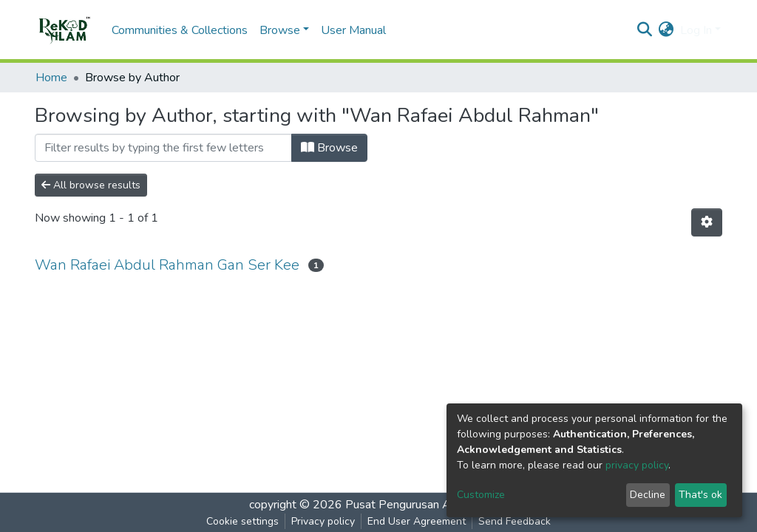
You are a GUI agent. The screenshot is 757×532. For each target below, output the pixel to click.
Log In (696, 30)
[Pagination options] (707, 222)
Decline (648, 495)
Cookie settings (242, 521)
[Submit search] (645, 30)
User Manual (353, 30)
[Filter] (163, 148)
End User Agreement (417, 521)
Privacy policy (323, 521)
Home (51, 78)
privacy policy (637, 465)
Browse (329, 148)
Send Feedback (515, 521)
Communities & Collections (180, 30)
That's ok (700, 495)
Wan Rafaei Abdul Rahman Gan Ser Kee (167, 265)
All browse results (91, 185)
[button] (666, 30)
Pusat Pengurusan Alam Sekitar (427, 505)
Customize (481, 495)
